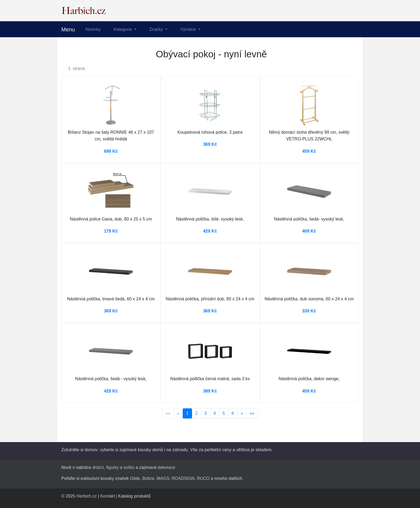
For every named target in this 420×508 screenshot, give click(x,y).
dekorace (166, 467)
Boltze (148, 478)
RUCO (203, 478)
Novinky (93, 29)
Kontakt (107, 496)
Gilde (135, 478)
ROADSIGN (183, 478)
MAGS (163, 478)
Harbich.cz (87, 496)
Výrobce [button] (189, 29)
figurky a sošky (120, 467)
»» (252, 413)
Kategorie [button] (123, 29)
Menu (68, 29)
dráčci (98, 467)
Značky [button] (157, 29)
